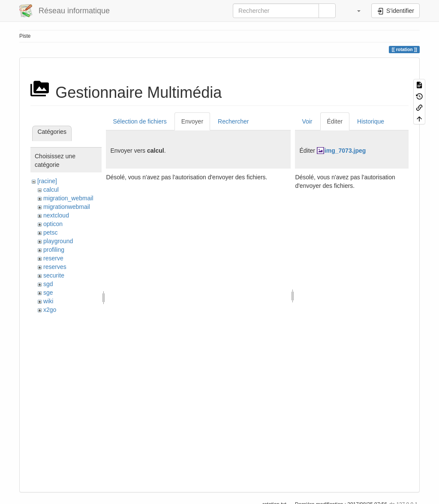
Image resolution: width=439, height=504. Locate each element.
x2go (50, 310)
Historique (371, 121)
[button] (355, 11)
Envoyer (192, 121)
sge (48, 293)
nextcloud (56, 215)
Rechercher (233, 121)
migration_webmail (68, 198)
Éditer (335, 121)
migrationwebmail (67, 207)
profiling (54, 250)
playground (58, 241)
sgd (48, 284)
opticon (53, 224)
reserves (55, 267)
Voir (307, 121)
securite (54, 275)
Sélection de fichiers (140, 121)
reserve (53, 258)
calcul (51, 190)
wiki (48, 301)
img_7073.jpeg (345, 151)
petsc (50, 232)
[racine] (47, 181)
